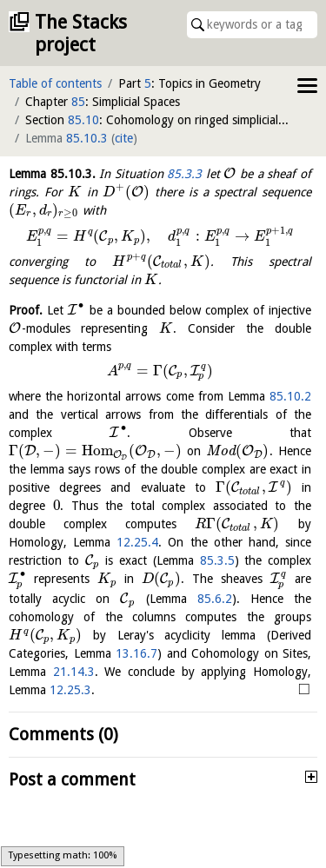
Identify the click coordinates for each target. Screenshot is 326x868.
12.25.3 (70, 690)
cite (124, 138)
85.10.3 (87, 138)
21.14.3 (74, 672)
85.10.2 (290, 396)
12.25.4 (137, 542)
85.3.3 (184, 174)
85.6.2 (215, 599)
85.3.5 (217, 560)
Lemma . (52, 174)
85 (78, 102)
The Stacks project (81, 33)
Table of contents (55, 83)
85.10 (83, 120)
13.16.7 (136, 653)
